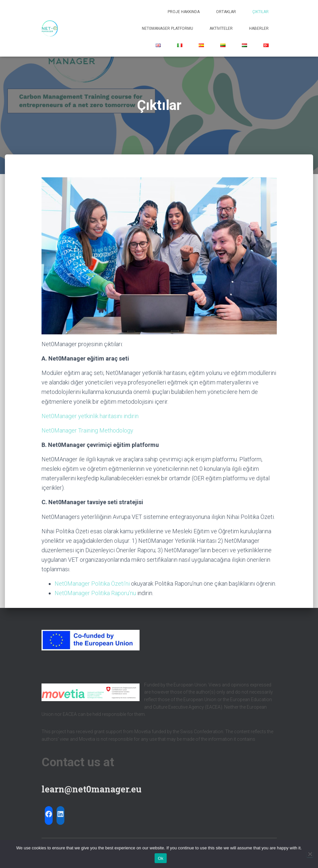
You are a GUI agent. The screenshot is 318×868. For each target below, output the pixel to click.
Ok (161, 858)
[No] (310, 854)
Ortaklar (226, 12)
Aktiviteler (221, 28)
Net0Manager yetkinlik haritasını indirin (90, 416)
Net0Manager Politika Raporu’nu (95, 593)
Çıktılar (260, 12)
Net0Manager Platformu (167, 28)
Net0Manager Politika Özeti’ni (92, 584)
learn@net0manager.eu (92, 789)
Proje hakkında (184, 12)
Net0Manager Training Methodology (87, 430)
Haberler (259, 28)
